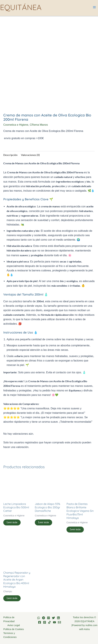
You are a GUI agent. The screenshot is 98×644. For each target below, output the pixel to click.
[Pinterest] (45, 622)
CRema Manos (39, 125)
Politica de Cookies (14, 629)
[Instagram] (49, 618)
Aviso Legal (14, 625)
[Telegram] (44, 618)
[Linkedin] (58, 618)
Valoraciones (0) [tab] (30, 155)
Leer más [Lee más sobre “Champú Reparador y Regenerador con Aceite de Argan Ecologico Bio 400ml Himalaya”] (12, 598)
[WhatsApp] (39, 618)
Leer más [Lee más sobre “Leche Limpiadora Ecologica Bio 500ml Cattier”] (12, 522)
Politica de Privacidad (9, 619)
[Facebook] (40, 622)
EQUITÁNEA (21, 7)
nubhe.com (91, 625)
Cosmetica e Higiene (16, 125)
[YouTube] (54, 622)
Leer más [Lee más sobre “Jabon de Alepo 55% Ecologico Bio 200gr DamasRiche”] (43, 522)
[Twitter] (53, 618)
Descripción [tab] (10, 155)
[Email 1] (59, 622)
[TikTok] (49, 622)
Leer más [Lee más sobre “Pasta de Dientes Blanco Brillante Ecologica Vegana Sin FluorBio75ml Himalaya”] (75, 529)
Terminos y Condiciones (10, 635)
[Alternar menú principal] (94, 7)
